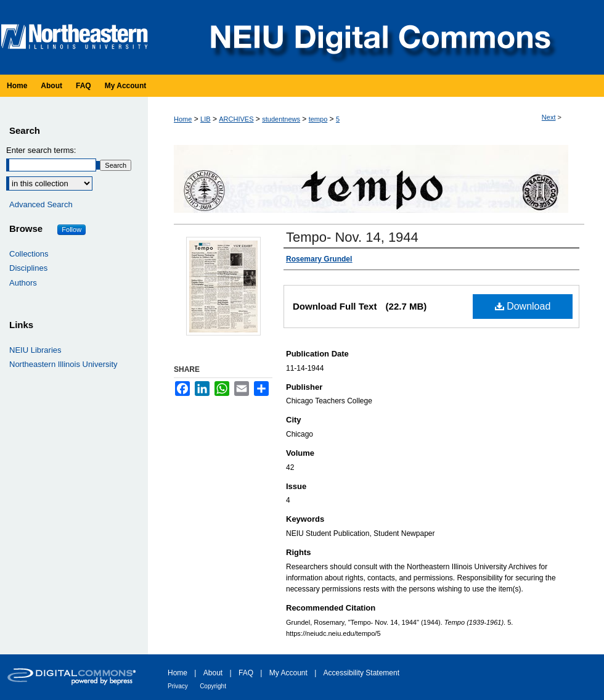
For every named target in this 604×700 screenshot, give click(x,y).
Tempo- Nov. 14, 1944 (352, 237)
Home (183, 119)
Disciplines (28, 268)
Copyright (213, 686)
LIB (206, 119)
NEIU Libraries (35, 350)
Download (523, 306)
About (213, 673)
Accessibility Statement (361, 673)
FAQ (246, 673)
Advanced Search (41, 204)
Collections (29, 254)
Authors (23, 283)
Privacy (178, 686)
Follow (71, 229)
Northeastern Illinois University (63, 364)
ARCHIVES (236, 119)
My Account (288, 673)
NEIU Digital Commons (379, 37)
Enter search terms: (41, 150)
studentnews (281, 119)
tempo (318, 119)
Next (549, 117)
